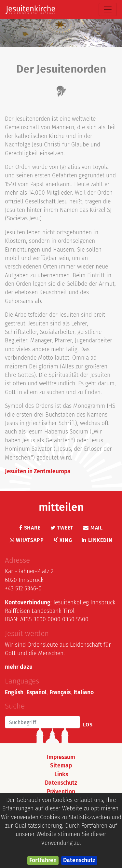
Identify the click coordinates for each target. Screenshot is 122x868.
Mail (93, 528)
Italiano (84, 692)
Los (88, 725)
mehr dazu (19, 667)
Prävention (61, 792)
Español (36, 692)
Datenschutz (79, 860)
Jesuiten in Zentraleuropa (38, 471)
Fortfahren (43, 860)
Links (61, 774)
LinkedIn (97, 540)
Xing (63, 540)
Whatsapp (27, 540)
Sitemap (61, 766)
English (14, 692)
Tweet (62, 528)
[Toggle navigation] (108, 9)
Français (60, 692)
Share (30, 528)
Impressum (61, 757)
